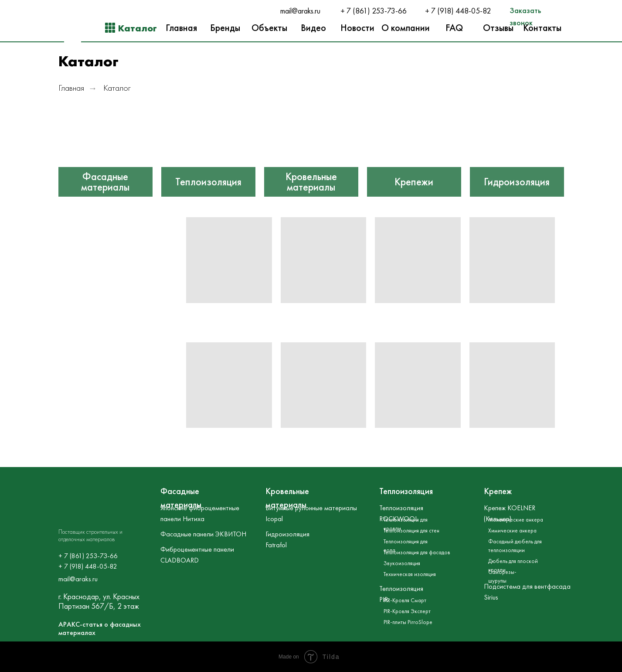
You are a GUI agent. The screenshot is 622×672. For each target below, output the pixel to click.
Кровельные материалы (311, 182)
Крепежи (414, 182)
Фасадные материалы (105, 182)
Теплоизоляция (208, 182)
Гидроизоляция (517, 182)
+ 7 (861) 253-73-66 (374, 11)
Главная (71, 88)
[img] (105, 150)
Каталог (117, 88)
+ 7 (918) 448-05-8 (86, 566)
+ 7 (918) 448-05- (454, 11)
